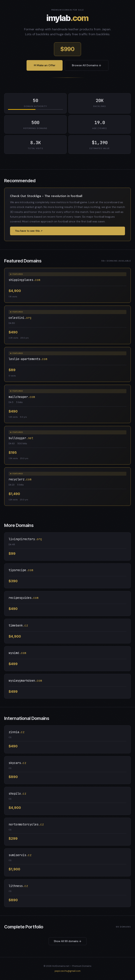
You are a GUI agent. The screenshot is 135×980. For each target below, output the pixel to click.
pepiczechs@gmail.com (68, 971)
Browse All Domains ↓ (87, 65)
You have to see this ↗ (29, 231)
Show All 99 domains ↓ (68, 941)
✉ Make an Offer (45, 65)
